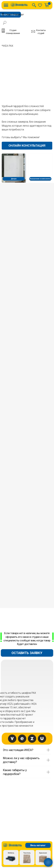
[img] (40, 5)
